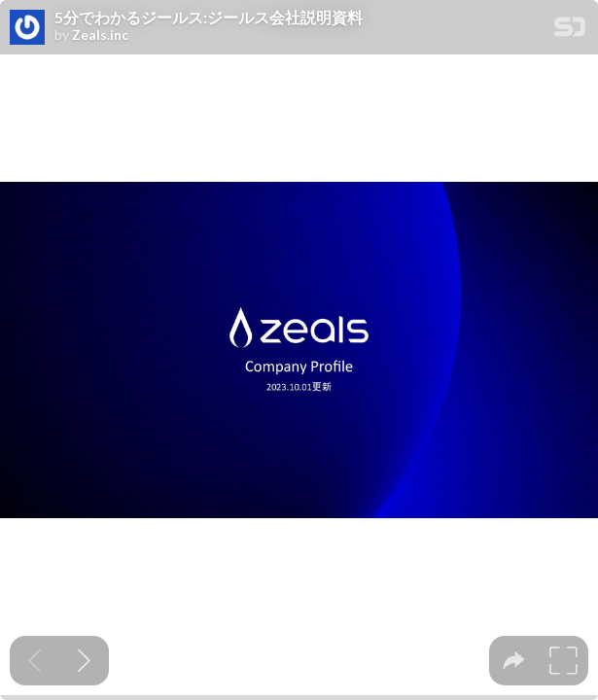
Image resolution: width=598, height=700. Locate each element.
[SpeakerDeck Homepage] (570, 31)
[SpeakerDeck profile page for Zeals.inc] (27, 28)
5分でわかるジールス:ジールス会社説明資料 (209, 17)
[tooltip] (514, 661)
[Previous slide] (35, 661)
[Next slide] (84, 661)
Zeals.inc (100, 35)
